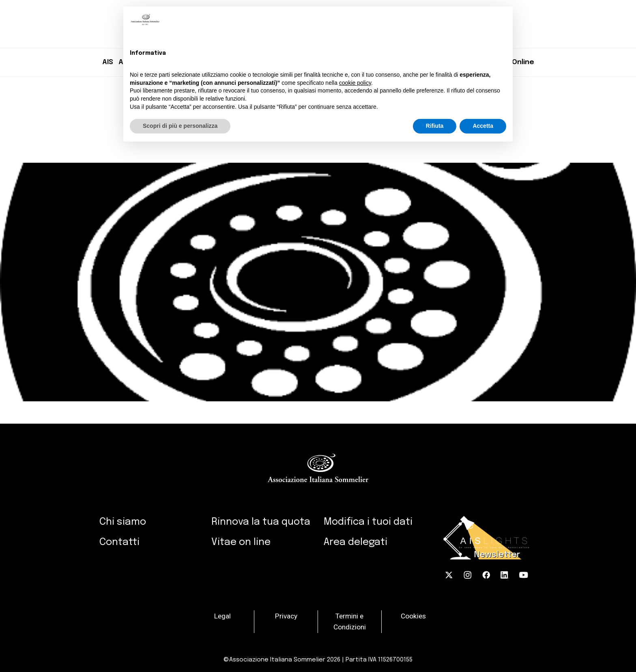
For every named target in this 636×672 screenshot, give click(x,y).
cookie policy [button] (355, 83)
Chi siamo (123, 522)
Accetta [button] (483, 126)
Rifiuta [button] (435, 126)
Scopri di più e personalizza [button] (180, 126)
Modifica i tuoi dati (368, 522)
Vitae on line (241, 542)
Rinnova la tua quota (261, 522)
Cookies (413, 616)
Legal (222, 616)
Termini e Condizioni (350, 621)
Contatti (119, 542)
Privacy (286, 616)
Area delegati (356, 542)
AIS (108, 62)
